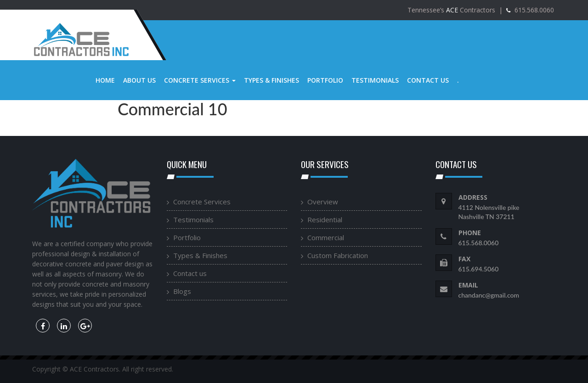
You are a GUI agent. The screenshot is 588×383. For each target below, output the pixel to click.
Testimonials (375, 80)
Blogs (182, 291)
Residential (325, 220)
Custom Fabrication (338, 255)
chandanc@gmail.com (489, 295)
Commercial (326, 237)
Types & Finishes (271, 80)
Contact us (428, 80)
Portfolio (325, 80)
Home (105, 80)
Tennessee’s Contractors (451, 10)
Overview (323, 202)
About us (139, 80)
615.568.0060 (533, 10)
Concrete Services (200, 80)
